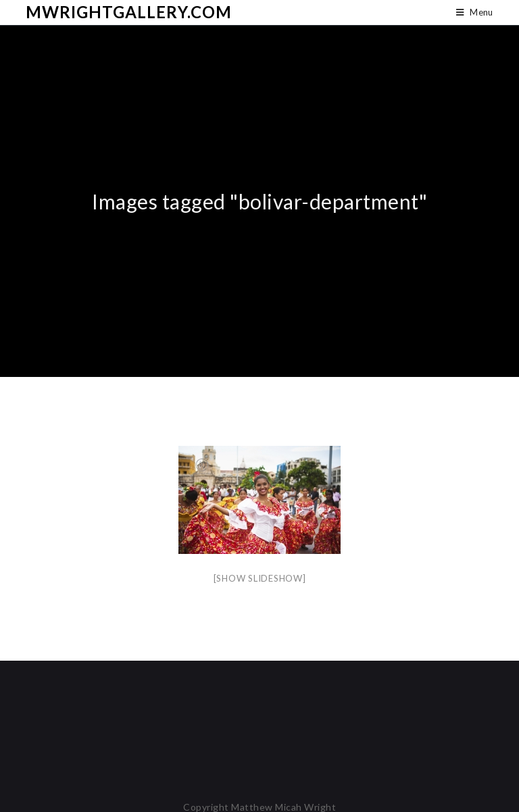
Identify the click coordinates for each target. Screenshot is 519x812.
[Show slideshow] (260, 578)
